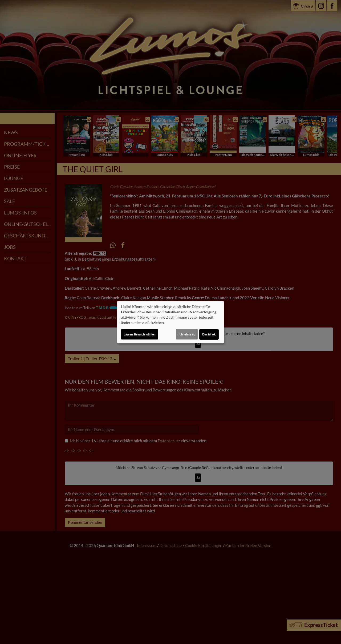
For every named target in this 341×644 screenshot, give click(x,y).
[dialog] (170, 322)
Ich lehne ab (187, 334)
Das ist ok (209, 334)
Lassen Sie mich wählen (140, 334)
